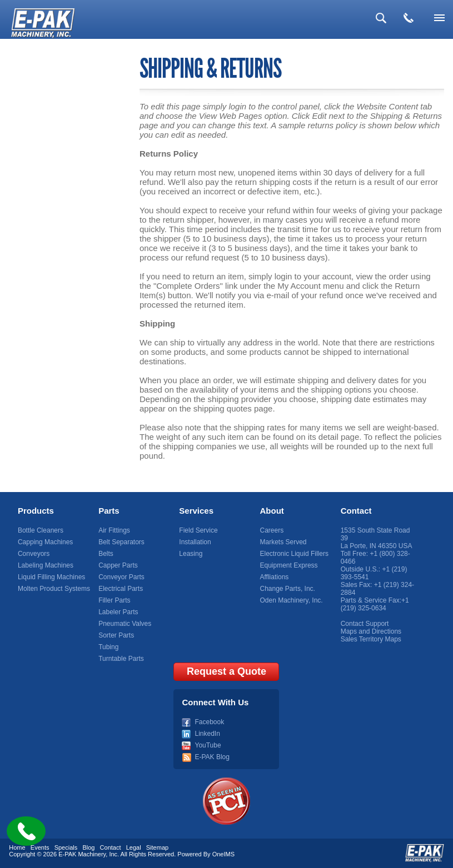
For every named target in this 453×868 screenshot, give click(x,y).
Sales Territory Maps (371, 639)
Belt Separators (121, 542)
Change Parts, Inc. (288, 589)
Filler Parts (114, 600)
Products (36, 511)
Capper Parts (118, 565)
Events (40, 847)
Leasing (191, 554)
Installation (195, 542)
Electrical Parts (121, 589)
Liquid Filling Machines (51, 577)
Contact (356, 511)
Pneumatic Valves (125, 624)
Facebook (209, 722)
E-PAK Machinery (82, 854)
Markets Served (283, 542)
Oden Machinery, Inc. (292, 600)
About (272, 511)
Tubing (108, 647)
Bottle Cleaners (41, 530)
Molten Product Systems (54, 589)
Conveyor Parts (121, 577)
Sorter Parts (116, 635)
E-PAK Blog (212, 757)
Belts (106, 554)
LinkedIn (207, 734)
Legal (134, 847)
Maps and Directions (371, 631)
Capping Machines (45, 542)
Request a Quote (226, 671)
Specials (66, 847)
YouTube (208, 745)
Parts (109, 511)
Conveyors (34, 554)
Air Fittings (114, 530)
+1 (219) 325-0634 (375, 604)
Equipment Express (289, 565)
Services (196, 511)
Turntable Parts (121, 659)
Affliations (275, 577)
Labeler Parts (118, 612)
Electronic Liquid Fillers (294, 554)
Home (17, 847)
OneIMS (223, 854)
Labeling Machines (46, 565)
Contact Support (365, 624)
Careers (272, 530)
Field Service (198, 530)
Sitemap (157, 847)
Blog (88, 847)
